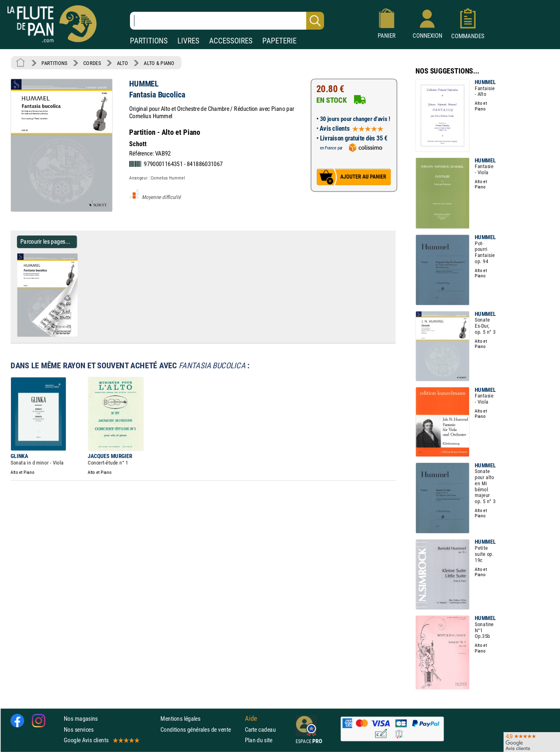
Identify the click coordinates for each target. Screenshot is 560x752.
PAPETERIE (279, 41)
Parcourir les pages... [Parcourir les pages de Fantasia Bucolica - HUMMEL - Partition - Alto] (45, 241)
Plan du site (259, 740)
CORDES (92, 63)
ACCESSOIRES (231, 41)
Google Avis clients (101, 740)
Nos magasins (81, 719)
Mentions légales (180, 719)
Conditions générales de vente (201, 729)
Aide (251, 719)
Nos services (79, 729)
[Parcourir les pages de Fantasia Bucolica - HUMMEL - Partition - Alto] (81, 335)
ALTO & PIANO (159, 63)
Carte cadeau (260, 729)
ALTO (122, 63)
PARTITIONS (149, 41)
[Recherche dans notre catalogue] (227, 21)
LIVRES (188, 41)
